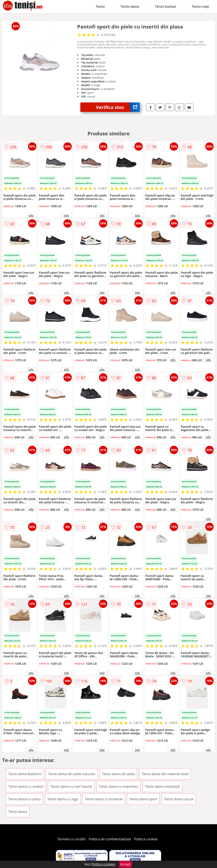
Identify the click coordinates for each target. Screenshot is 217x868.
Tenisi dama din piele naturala (72, 774)
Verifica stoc (118, 107)
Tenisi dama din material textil (165, 774)
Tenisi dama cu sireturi (26, 786)
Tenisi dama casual (179, 799)
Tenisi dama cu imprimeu (118, 786)
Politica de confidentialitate (110, 839)
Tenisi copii (200, 6)
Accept (126, 864)
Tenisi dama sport (143, 799)
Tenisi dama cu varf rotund (71, 786)
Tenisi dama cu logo (63, 799)
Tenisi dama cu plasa (24, 799)
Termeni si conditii (71, 839)
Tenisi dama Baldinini (25, 774)
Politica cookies (146, 839)
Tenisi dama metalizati (162, 786)
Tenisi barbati (165, 6)
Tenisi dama (130, 6)
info (31, 215)
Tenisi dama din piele (118, 774)
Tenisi (100, 6)
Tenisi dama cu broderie (104, 799)
